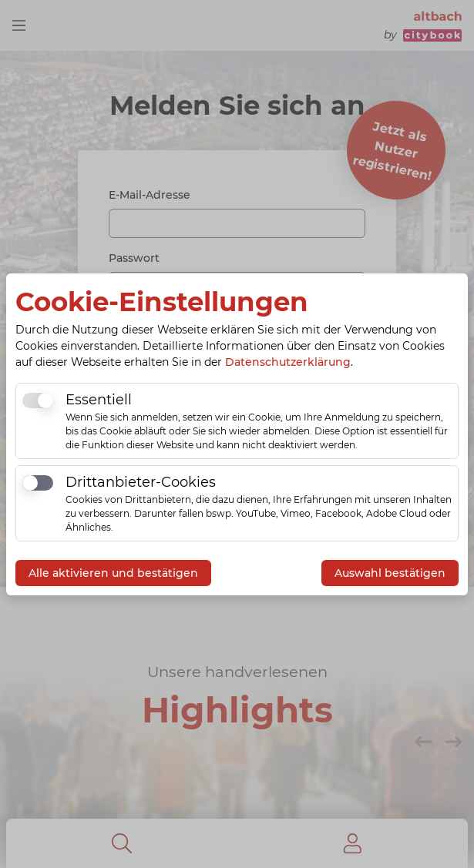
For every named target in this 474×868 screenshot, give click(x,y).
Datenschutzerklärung (288, 362)
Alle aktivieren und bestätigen (113, 573)
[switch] (38, 400)
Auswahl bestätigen (390, 573)
